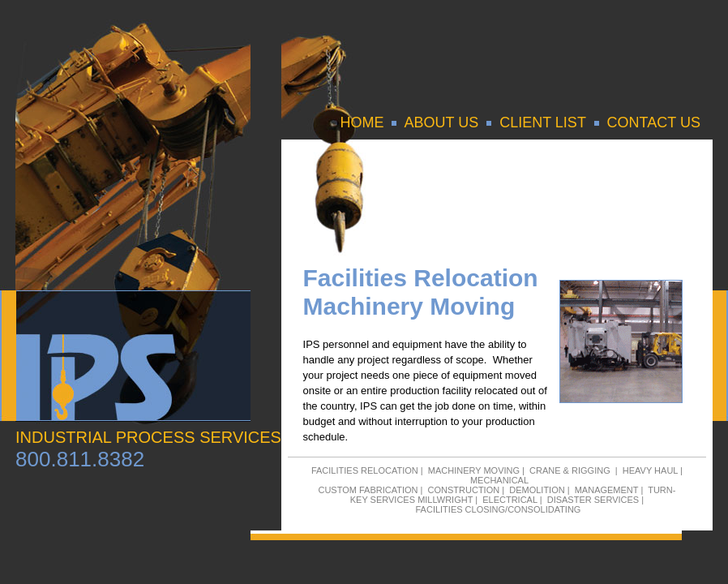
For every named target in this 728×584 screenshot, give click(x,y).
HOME (362, 122)
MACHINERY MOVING (474, 470)
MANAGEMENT (607, 490)
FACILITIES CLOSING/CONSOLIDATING (498, 509)
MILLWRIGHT (445, 500)
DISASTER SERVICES (593, 500)
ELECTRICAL (510, 500)
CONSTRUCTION (464, 490)
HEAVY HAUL (650, 470)
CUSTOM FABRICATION (368, 490)
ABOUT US (441, 122)
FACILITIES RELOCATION (365, 470)
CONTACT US (654, 122)
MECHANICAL (499, 480)
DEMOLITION (537, 490)
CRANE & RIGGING (570, 470)
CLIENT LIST (542, 122)
